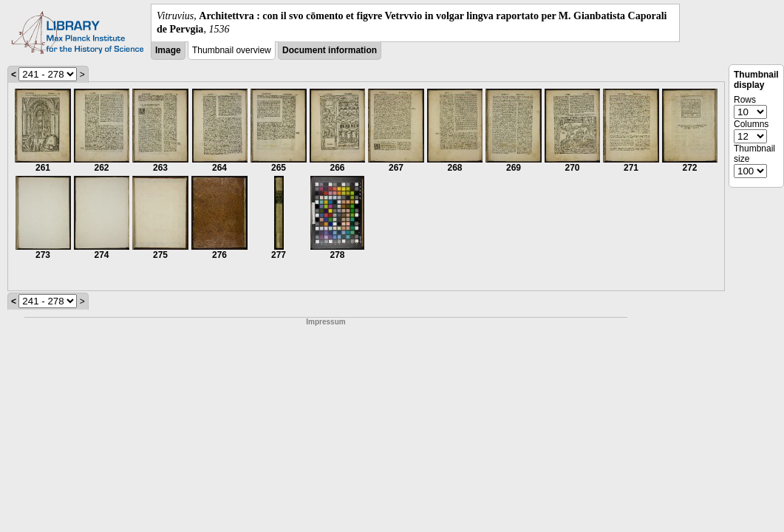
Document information (330, 50)
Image (168, 50)
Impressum (325, 322)
